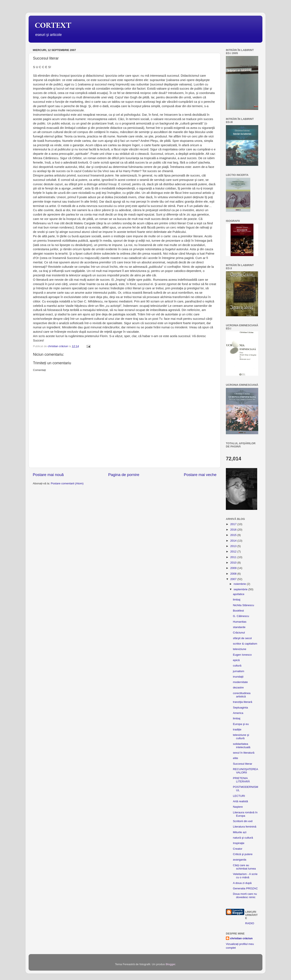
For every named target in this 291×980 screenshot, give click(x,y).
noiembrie (240, 584)
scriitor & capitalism (245, 644)
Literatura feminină (245, 827)
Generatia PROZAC (245, 888)
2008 (234, 574)
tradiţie (237, 729)
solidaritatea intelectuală (242, 746)
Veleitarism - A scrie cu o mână (245, 876)
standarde (239, 627)
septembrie (241, 589)
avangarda (240, 860)
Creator (238, 849)
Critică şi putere (243, 854)
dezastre (238, 687)
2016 (234, 530)
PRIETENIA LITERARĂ (241, 780)
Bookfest (238, 611)
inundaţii (238, 677)
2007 (234, 579)
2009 (234, 568)
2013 (234, 546)
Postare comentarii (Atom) (67, 483)
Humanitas (240, 622)
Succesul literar (243, 764)
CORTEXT (53, 25)
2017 (234, 524)
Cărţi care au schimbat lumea (244, 867)
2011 (234, 557)
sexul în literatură (244, 753)
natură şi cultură (243, 838)
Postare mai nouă (48, 475)
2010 (234, 563)
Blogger (170, 964)
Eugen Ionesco (242, 655)
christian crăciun (241, 938)
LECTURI (239, 796)
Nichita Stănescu (244, 605)
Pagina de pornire (124, 475)
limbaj (237, 600)
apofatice (239, 594)
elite (236, 758)
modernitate (240, 682)
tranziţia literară (243, 702)
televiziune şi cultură (241, 737)
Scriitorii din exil (243, 821)
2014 (234, 541)
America (238, 713)
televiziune (240, 649)
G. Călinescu (241, 616)
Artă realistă (240, 801)
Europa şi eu (241, 724)
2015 (234, 535)
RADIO (250, 923)
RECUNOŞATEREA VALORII (245, 771)
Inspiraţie (239, 843)
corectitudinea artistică (242, 695)
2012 (234, 552)
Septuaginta (240, 708)
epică (236, 660)
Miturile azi (240, 832)
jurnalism (239, 671)
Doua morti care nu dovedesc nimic (245, 896)
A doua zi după (242, 883)
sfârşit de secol (242, 638)
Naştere (238, 807)
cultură (237, 666)
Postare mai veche (200, 475)
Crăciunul (239, 633)
